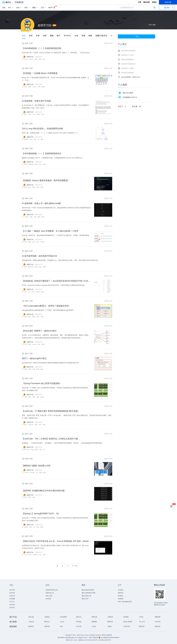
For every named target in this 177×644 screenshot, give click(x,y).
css (29, 292)
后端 (35, 217)
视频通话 (94, 622)
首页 (4, 8)
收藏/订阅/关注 (101, 36)
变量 (36, 59)
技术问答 (12, 593)
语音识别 (158, 622)
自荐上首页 (49, 596)
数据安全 (31, 626)
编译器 (26, 139)
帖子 (59, 36)
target (32, 450)
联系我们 (121, 596)
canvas (26, 472)
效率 (26, 267)
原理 (34, 397)
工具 (34, 114)
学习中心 (68, 36)
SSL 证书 (142, 622)
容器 (42, 317)
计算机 (42, 242)
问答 (45, 36)
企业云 (62, 622)
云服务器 (47, 617)
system (31, 59)
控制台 (154, 2)
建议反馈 (147, 2)
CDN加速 (79, 622)
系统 (38, 187)
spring (42, 397)
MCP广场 (52, 7)
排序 (40, 425)
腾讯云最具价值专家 (88, 590)
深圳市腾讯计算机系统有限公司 (67, 638)
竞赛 (83, 36)
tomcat (29, 555)
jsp (25, 555)
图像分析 (110, 622)
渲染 (30, 114)
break (26, 59)
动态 (24, 36)
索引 (41, 450)
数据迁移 (158, 626)
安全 (35, 139)
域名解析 (126, 617)
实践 (30, 397)
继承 (43, 344)
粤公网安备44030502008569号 (110, 638)
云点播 (94, 626)
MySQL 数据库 (128, 622)
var (37, 472)
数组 (44, 425)
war (40, 555)
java (44, 59)
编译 (42, 139)
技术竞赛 (48, 599)
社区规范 (121, 590)
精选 (90, 36)
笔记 (39, 344)
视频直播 (158, 617)
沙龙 (76, 36)
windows (35, 555)
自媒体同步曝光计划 (52, 590)
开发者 (38, 114)
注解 (38, 317)
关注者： (136, 106)
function (32, 472)
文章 (38, 36)
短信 (61, 626)
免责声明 (121, 593)
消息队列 (79, 617)
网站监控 (142, 626)
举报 (154, 25)
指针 (26, 425)
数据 (39, 217)
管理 (39, 87)
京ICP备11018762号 (105, 640)
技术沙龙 (12, 596)
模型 (36, 267)
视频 (52, 36)
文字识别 (79, 626)
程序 (37, 242)
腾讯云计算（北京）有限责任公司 (76, 640)
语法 (31, 139)
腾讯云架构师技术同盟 (88, 593)
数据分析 (31, 267)
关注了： (122, 106)
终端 (42, 187)
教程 (30, 187)
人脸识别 (31, 622)
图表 (43, 217)
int (38, 139)
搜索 (154, 8)
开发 (26, 87)
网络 (45, 472)
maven (34, 87)
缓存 (26, 187)
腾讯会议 (47, 622)
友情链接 (121, 599)
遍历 (36, 425)
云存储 (141, 617)
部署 (44, 555)
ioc (34, 527)
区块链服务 (63, 617)
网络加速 (94, 617)
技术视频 (12, 599)
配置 (30, 87)
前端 (42, 292)
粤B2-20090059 (94, 638)
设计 (26, 114)
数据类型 (31, 164)
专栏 (31, 36)
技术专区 (12, 608)
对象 (31, 217)
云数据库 (110, 617)
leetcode (31, 425)
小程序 (26, 217)
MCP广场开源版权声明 (125, 602)
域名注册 (31, 617)
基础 (40, 59)
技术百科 (12, 605)
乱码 (26, 497)
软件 (43, 114)
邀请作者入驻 (50, 593)
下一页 (74, 566)
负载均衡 (47, 626)
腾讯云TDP (85, 599)
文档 (140, 2)
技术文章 (12, 590)
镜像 (43, 87)
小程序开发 (127, 626)
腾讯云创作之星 (86, 596)
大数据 (109, 626)
